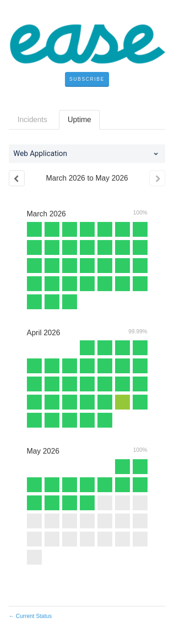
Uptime (80, 120)
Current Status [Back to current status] (30, 616)
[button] (87, 79)
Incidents (32, 120)
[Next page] (157, 178)
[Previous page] (17, 178)
